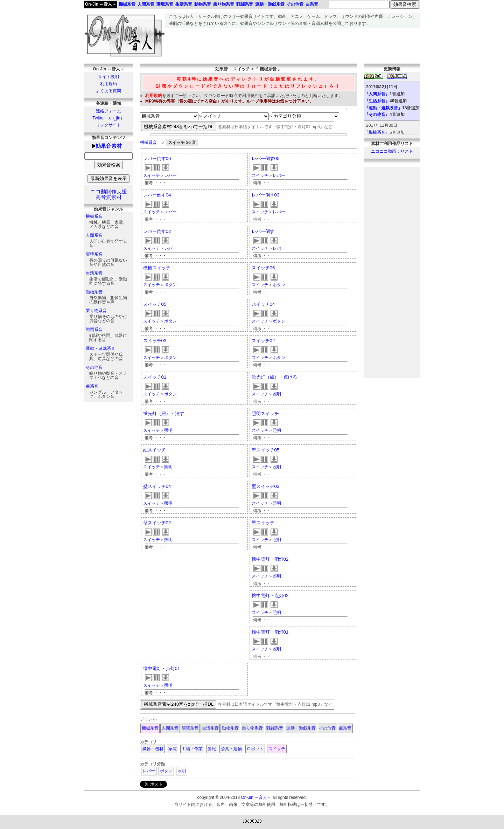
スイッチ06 (263, 268)
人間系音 (94, 235)
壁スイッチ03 (266, 486)
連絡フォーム (108, 111)
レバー (170, 175)
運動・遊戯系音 (100, 348)
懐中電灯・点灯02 (270, 596)
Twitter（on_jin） (108, 118)
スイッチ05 (155, 304)
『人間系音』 (377, 94)
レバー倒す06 (157, 158)
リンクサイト (108, 125)
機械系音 (94, 216)
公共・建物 (231, 749)
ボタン (170, 285)
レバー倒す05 (266, 158)
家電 (173, 749)
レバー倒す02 (157, 231)
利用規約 (108, 84)
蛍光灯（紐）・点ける (274, 377)
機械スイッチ (157, 268)
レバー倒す (263, 231)
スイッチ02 (263, 341)
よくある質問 (108, 91)
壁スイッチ (263, 523)
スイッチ (152, 175)
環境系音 (94, 254)
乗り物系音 (96, 311)
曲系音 (92, 386)
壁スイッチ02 (157, 523)
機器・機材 (153, 749)
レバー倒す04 (157, 195)
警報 (212, 749)
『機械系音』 (377, 132)
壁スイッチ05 (266, 450)
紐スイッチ (155, 450)
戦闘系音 (94, 330)
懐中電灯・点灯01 (162, 668)
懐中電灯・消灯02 (270, 559)
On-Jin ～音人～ (101, 4)
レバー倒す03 (266, 195)
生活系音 (94, 273)
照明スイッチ (265, 413)
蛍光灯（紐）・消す (164, 413)
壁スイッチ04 (157, 486)
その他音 (94, 367)
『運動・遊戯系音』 (383, 108)
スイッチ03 (155, 341)
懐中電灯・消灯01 (270, 632)
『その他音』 (377, 115)
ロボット (255, 749)
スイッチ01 (155, 377)
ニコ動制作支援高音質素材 (109, 194)
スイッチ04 (263, 304)
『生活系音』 (377, 101)
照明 (277, 394)
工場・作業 (192, 749)
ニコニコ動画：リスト (392, 151)
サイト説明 (108, 77)
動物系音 (94, 292)
